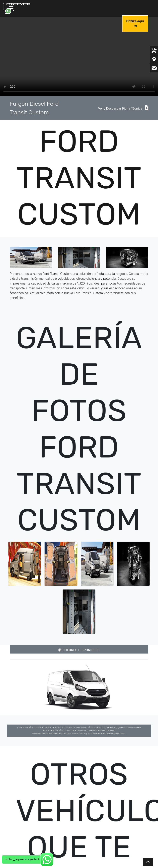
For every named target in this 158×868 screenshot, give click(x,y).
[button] (10, 11)
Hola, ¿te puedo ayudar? (22, 859)
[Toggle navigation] (11, 7)
